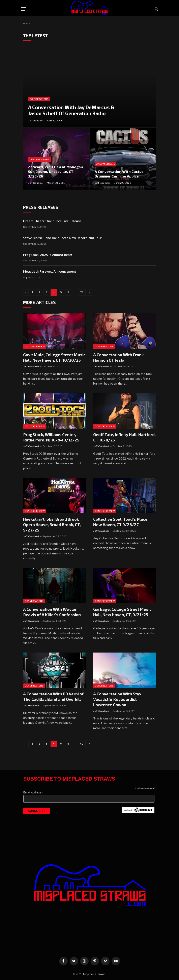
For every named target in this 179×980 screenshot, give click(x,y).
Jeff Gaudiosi (36, 121)
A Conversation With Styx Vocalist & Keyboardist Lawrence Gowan (117, 699)
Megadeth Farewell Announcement (50, 271)
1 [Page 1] (32, 292)
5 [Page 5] (61, 292)
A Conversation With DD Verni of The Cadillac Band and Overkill (53, 696)
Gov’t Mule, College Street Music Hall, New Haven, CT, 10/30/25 (54, 357)
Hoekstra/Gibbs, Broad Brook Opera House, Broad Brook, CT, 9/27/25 (52, 524)
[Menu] (24, 9)
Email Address (33, 793)
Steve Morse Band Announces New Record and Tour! (63, 238)
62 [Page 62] (82, 744)
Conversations (39, 99)
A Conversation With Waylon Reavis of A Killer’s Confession (52, 612)
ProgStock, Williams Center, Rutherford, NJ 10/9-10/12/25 (51, 437)
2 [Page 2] (39, 292)
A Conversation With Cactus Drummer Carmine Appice (119, 174)
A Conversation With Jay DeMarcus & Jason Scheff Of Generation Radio (71, 110)
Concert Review (40, 160)
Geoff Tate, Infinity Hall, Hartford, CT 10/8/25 (124, 437)
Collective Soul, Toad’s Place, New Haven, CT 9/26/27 (121, 522)
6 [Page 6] (68, 292)
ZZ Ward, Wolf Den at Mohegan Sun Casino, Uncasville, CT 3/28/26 (55, 171)
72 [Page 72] (82, 292)
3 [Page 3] (46, 292)
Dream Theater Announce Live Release (52, 221)
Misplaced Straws (94, 974)
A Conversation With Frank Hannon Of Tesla (118, 357)
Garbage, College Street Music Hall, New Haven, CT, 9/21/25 (122, 612)
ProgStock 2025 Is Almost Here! (48, 255)
